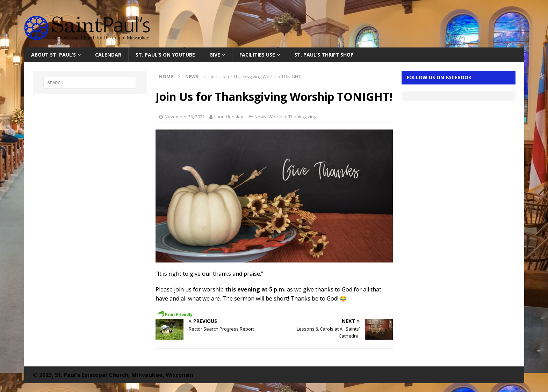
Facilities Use (257, 55)
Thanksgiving (302, 117)
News (260, 117)
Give (215, 55)
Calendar (108, 55)
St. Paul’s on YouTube (165, 55)
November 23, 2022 (185, 117)
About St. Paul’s (53, 55)
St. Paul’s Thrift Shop (324, 55)
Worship (277, 117)
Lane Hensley (229, 117)
